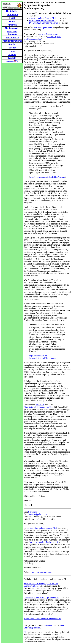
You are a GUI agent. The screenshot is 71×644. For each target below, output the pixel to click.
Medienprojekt (12, 28)
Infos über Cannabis (12, 33)
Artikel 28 (40, 405)
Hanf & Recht (12, 37)
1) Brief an (29, 27)
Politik (12, 18)
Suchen (12, 55)
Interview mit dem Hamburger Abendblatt (41, 597)
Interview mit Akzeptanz (42, 572)
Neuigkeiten (12, 11)
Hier (26, 632)
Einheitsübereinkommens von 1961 (39, 407)
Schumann (33, 512)
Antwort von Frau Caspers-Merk (43, 18)
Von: (26, 512)
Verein (12, 21)
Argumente (12, 15)
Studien (12, 44)
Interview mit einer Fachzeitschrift (44, 542)
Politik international (12, 41)
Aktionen (12, 25)
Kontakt (12, 58)
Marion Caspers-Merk (43, 27)
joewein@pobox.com (48, 34)
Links (12, 51)
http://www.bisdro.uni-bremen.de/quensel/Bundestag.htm (44, 357)
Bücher (12, 48)
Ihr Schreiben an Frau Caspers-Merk (42, 528)
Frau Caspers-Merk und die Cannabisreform (42, 619)
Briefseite (48, 625)
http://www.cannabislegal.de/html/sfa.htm (47, 177)
